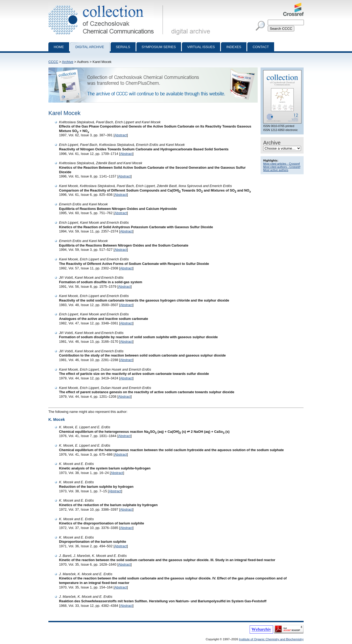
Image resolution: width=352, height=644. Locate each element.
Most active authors (276, 170)
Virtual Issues (201, 47)
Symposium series (159, 47)
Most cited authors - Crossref (282, 167)
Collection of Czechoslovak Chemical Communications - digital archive (107, 5)
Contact (261, 47)
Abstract (121, 135)
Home (59, 47)
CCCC (53, 62)
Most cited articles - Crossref (282, 164)
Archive (68, 62)
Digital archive (90, 47)
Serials (123, 47)
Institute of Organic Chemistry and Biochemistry (271, 639)
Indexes (234, 47)
